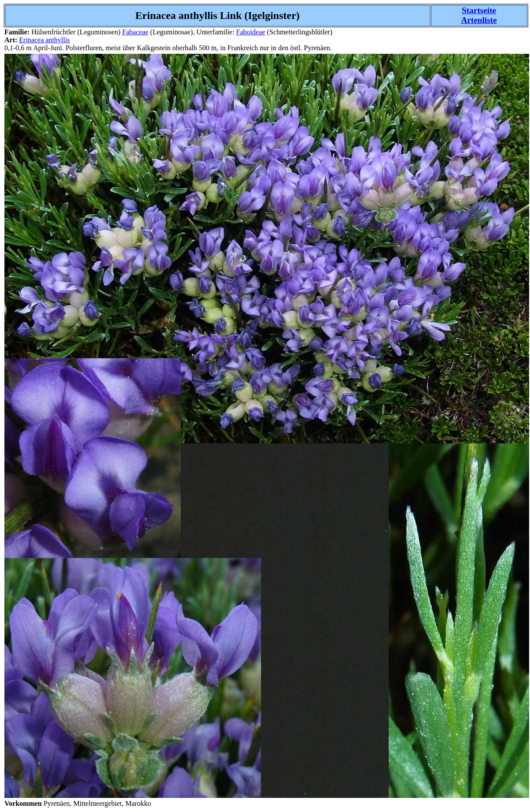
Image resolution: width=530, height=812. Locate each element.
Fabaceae (135, 32)
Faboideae (251, 32)
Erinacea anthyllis (44, 40)
